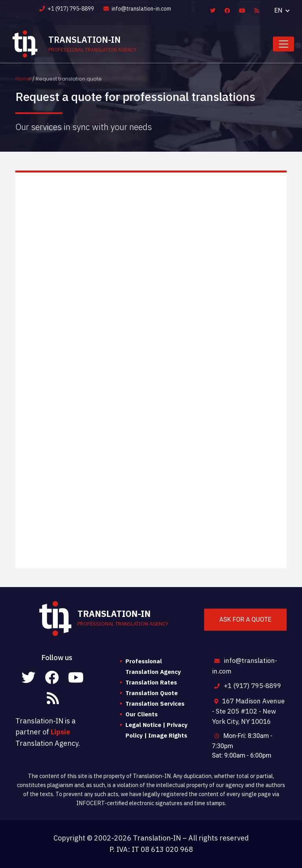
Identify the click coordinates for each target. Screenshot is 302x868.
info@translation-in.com (137, 9)
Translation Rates (151, 682)
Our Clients (142, 714)
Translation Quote (152, 693)
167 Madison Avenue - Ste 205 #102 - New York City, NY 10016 (248, 711)
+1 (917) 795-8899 (67, 9)
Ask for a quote (246, 619)
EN (279, 10)
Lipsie (60, 732)
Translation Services (155, 704)
